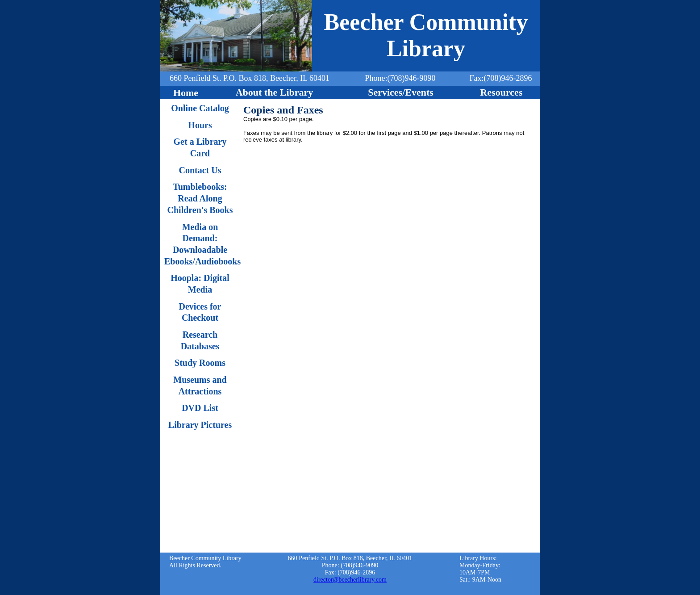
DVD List (200, 408)
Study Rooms (200, 363)
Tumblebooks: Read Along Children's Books (200, 198)
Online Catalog (200, 108)
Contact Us (200, 170)
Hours (200, 125)
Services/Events (401, 92)
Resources (502, 92)
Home (186, 93)
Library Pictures (200, 425)
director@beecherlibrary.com (350, 580)
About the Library (275, 92)
